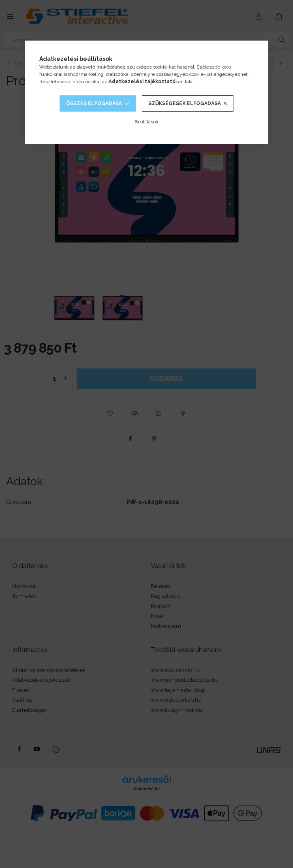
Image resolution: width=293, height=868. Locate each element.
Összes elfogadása (94, 103)
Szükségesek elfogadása (185, 103)
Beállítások (146, 122)
